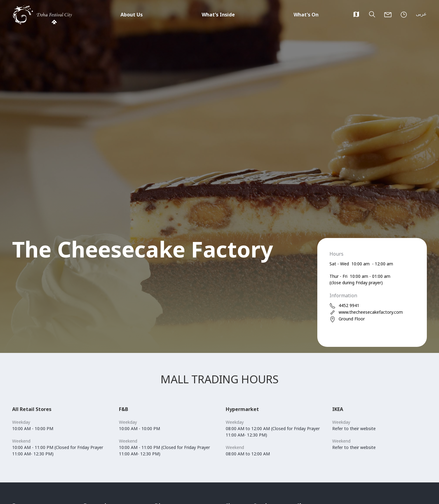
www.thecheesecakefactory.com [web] (366, 312)
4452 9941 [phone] (344, 306)
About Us (132, 15)
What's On (306, 15)
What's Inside (218, 15)
